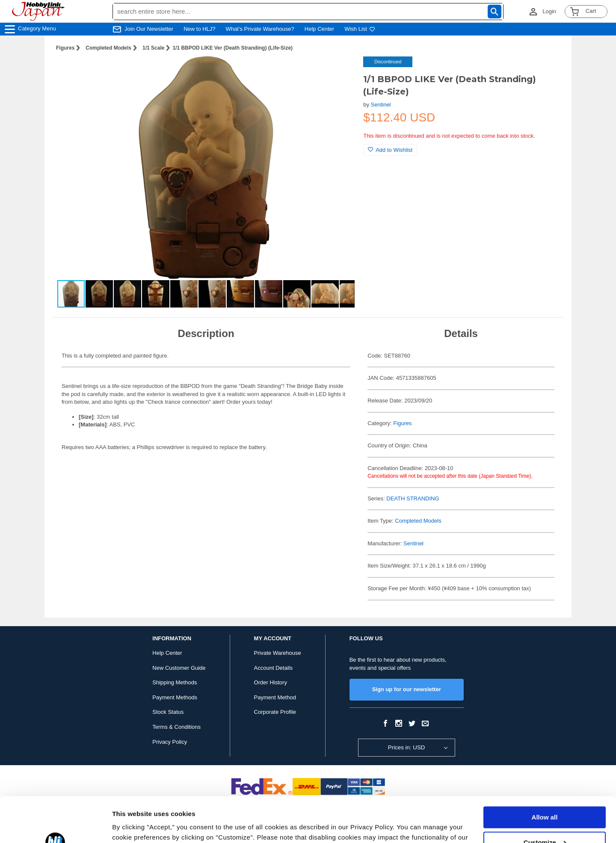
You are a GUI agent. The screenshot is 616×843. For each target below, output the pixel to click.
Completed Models (108, 48)
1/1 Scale (153, 48)
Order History (271, 682)
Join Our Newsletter (149, 29)
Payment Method (275, 697)
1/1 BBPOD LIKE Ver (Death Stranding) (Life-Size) (232, 48)
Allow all (545, 772)
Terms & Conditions (176, 727)
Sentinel (381, 105)
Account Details (273, 668)
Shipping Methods (175, 682)
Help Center (319, 29)
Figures (65, 48)
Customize (545, 797)
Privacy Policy (170, 742)
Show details (132, 826)
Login (549, 11)
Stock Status (168, 712)
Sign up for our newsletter (407, 689)
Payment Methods (175, 697)
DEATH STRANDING (413, 498)
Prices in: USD (407, 747)
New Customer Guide (179, 668)
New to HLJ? (199, 29)
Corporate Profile (275, 712)
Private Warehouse (278, 653)
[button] (339, 72)
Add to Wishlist (390, 150)
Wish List (360, 29)
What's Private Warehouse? (260, 29)
